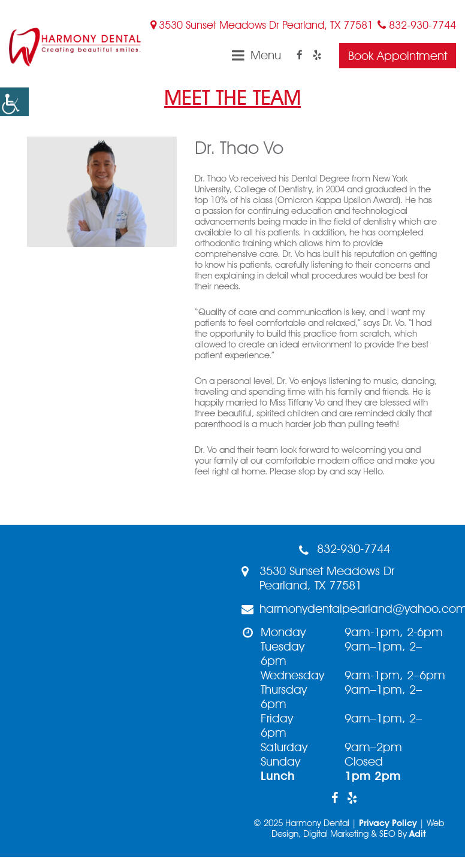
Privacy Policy (388, 823)
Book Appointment (398, 56)
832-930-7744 (417, 25)
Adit (418, 834)
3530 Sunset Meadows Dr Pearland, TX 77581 (262, 25)
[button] (14, 102)
